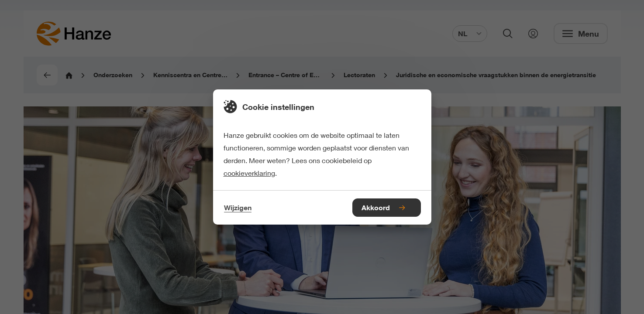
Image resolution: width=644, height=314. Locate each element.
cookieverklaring (249, 173)
